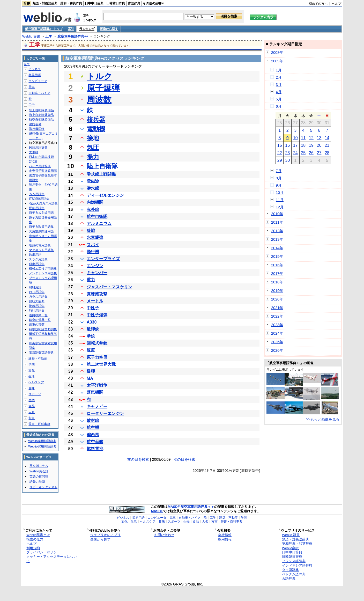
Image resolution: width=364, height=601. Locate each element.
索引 (71, 29)
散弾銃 (93, 329)
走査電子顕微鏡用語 (43, 171)
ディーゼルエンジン (105, 195)
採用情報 (225, 539)
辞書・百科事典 (39, 424)
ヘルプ (337, 4)
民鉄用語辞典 (38, 148)
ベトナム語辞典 (294, 574)
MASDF (174, 507)
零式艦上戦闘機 (101, 174)
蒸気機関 (95, 392)
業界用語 (35, 75)
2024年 (277, 333)
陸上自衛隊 (102, 166)
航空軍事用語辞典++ (73, 36)
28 (327, 153)
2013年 (277, 239)
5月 (279, 99)
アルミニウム (99, 223)
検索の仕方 (35, 539)
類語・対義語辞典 (45, 3)
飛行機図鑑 (37, 129)
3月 (279, 85)
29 (280, 160)
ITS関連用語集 (39, 199)
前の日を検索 (138, 459)
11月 (280, 200)
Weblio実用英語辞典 (42, 446)
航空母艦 (95, 442)
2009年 (277, 61)
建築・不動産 (38, 358)
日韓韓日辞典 (116, 3)
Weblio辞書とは (38, 535)
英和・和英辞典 (71, 3)
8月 (279, 178)
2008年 (277, 53)
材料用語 (35, 287)
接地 (93, 138)
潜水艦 (93, 188)
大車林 (34, 152)
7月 (279, 171)
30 (287, 160)
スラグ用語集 (38, 259)
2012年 (277, 231)
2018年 (277, 282)
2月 (279, 77)
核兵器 (96, 119)
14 (327, 138)
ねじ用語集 (37, 292)
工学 (49, 36)
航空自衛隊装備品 (41, 120)
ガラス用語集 (38, 297)
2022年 (277, 316)
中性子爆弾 (97, 315)
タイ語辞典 (290, 570)
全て (27, 64)
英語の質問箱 (39, 477)
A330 (92, 322)
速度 (91, 350)
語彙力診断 (37, 482)
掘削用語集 (37, 208)
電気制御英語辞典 (41, 353)
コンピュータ (38, 81)
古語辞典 (134, 3)
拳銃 (91, 336)
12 (311, 138)
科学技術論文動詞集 (43, 329)
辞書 (27, 3)
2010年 (277, 214)
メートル (95, 301)
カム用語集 (37, 194)
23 (287, 153)
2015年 (277, 256)
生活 (32, 376)
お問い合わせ (164, 535)
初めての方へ (318, 4)
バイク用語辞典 (40, 166)
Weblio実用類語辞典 (42, 441)
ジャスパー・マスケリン (109, 287)
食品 (32, 406)
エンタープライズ (103, 259)
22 (280, 153)
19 (311, 145)
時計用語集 (37, 311)
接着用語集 (37, 306)
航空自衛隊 (97, 217)
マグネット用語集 (41, 250)
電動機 (96, 129)
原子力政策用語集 (41, 227)
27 (319, 153)
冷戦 (91, 230)
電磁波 (93, 181)
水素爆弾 (95, 237)
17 (295, 145)
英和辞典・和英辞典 (297, 544)
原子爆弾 (103, 88)
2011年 (277, 222)
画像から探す (109, 29)
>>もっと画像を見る (323, 419)
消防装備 (35, 124)
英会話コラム (39, 466)
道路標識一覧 (38, 315)
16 (287, 145)
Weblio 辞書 (31, 36)
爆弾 (91, 371)
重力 (91, 280)
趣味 (32, 388)
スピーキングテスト (43, 487)
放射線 (93, 420)
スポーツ (35, 394)
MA (90, 378)
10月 (280, 193)
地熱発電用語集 (40, 245)
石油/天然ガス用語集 (43, 203)
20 (319, 145)
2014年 (277, 248)
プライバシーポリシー (43, 552)
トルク (99, 76)
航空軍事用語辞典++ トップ (44, 29)
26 (311, 153)
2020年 (277, 299)
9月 (279, 185)
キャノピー (97, 406)
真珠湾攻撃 (97, 294)
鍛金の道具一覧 (40, 320)
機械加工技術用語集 (43, 269)
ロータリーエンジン (105, 413)
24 (295, 153)
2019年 (277, 291)
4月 (279, 92)
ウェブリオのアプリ (105, 535)
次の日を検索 (184, 459)
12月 (280, 207)
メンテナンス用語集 (43, 273)
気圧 (93, 147)
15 (280, 145)
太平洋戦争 (97, 385)
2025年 (277, 342)
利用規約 (33, 548)
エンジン (95, 266)
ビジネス (35, 69)
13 (319, 138)
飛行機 (93, 252)
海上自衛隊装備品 (41, 115)
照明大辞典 (37, 301)
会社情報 (225, 535)
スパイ (93, 245)
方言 (32, 418)
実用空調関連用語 (41, 231)
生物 (32, 400)
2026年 (277, 350)
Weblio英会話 (39, 471)
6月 (279, 106)
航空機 (93, 427)
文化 (32, 370)
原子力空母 (97, 357)
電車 (32, 87)
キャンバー (97, 273)
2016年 (277, 265)
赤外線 (93, 210)
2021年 (277, 308)
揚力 (93, 157)
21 (327, 145)
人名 (32, 412)
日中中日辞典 (94, 3)
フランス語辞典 (294, 561)
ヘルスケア (36, 382)
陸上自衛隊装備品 (41, 110)
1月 (279, 70)
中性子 (93, 308)
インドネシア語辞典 (297, 565)
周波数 (99, 100)
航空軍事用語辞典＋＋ (197, 507)
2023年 (277, 325)
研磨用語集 (37, 264)
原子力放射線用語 (41, 213)
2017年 (277, 274)
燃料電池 (95, 449)
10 (295, 138)
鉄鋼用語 (35, 255)
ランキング (87, 29)
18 (303, 145)
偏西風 (93, 435)
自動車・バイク (39, 93)
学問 (32, 364)
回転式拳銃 (97, 343)
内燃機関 (95, 202)
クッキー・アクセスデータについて (52, 559)
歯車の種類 (37, 325)
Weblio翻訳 (290, 548)
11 (303, 138)
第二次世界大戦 (101, 364)
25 (303, 153)
